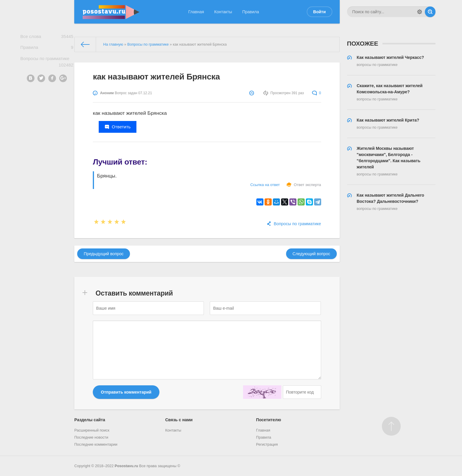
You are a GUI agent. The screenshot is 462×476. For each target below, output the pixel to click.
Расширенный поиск (92, 430)
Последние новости (91, 437)
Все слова (47, 37)
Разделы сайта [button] (90, 420)
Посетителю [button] (269, 420)
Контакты (223, 12)
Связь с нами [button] (179, 420)
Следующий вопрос (311, 254)
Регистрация (267, 445)
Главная (196, 12)
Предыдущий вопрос (104, 254)
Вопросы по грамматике (47, 65)
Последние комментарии (96, 445)
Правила (251, 12)
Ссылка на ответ (265, 185)
